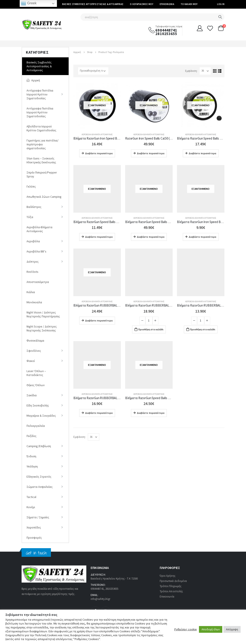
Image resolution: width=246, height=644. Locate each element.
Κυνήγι (31, 507)
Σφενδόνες (34, 351)
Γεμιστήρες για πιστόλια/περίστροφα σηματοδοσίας (43, 144)
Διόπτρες (33, 262)
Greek (29, 3)
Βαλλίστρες (34, 207)
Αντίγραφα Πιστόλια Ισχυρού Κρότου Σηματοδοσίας (40, 94)
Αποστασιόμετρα (38, 282)
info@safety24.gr (100, 599)
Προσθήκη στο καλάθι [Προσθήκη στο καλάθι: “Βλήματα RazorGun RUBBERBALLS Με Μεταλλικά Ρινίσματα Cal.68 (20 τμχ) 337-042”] (203, 329)
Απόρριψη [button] (232, 629)
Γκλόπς (31, 186)
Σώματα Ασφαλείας (40, 487)
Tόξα (30, 217)
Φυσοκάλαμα (35, 340)
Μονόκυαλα (34, 302)
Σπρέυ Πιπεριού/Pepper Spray (42, 174)
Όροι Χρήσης (168, 576)
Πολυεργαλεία (36, 426)
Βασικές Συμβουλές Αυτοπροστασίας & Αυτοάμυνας (93, 4)
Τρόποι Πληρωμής (171, 586)
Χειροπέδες (34, 527)
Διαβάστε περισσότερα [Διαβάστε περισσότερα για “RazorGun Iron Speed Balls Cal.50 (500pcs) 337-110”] (151, 153)
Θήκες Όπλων (36, 385)
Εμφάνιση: (191, 71)
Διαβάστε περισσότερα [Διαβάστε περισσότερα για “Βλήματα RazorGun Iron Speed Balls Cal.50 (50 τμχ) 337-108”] (202, 237)
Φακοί (31, 361)
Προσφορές (34, 538)
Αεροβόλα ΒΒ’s (36, 251)
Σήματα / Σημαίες (38, 517)
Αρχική (33, 80)
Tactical (31, 497)
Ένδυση (31, 456)
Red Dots (32, 272)
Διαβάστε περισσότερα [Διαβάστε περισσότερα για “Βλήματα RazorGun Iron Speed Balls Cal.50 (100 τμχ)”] (99, 153)
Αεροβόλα (33, 241)
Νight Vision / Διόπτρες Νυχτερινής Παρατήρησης (43, 314)
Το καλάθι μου (189, 4)
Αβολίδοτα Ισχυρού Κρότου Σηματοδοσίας (41, 128)
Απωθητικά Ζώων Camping (44, 197)
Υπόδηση (32, 466)
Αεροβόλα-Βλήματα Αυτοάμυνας (97, 134)
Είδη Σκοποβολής (38, 405)
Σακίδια (32, 395)
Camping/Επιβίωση (39, 446)
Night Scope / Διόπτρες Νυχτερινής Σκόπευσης (42, 328)
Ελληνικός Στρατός (39, 477)
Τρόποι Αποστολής (171, 591)
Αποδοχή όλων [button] (211, 629)
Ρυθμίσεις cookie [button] (185, 629)
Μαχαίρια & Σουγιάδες (41, 416)
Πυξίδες (32, 436)
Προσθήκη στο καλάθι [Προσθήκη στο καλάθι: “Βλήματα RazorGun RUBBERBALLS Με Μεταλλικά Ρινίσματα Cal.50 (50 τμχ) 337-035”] (151, 329)
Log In (221, 4)
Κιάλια (31, 292)
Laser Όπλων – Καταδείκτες (36, 373)
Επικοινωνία (167, 4)
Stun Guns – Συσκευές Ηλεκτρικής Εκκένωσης (41, 160)
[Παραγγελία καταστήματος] (93, 71)
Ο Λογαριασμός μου (142, 4)
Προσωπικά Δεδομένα (173, 581)
